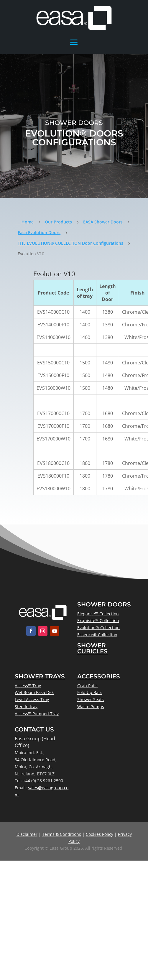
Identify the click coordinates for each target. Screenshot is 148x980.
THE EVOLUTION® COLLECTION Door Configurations (70, 243)
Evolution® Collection (98, 628)
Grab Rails (87, 686)
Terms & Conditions (62, 834)
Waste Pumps (91, 707)
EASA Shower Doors (103, 222)
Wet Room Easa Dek (34, 692)
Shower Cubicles (92, 648)
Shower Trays (40, 676)
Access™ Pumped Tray (37, 714)
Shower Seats (91, 699)
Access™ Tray (28, 686)
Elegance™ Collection (98, 614)
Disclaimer (27, 834)
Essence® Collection (97, 635)
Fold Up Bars (90, 692)
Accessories (99, 676)
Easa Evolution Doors (39, 232)
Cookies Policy (100, 834)
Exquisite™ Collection (98, 620)
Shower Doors (104, 604)
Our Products (58, 222)
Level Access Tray (32, 699)
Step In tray (26, 707)
